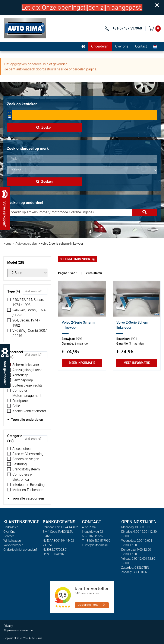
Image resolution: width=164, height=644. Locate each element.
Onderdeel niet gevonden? (20, 550)
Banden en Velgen (26, 459)
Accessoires (21, 449)
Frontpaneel (21, 401)
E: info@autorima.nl (95, 545)
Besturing (20, 464)
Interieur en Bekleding (29, 485)
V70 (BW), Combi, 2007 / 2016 (30, 333)
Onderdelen (100, 46)
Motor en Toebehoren (28, 490)
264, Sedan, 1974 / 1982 (26, 323)
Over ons (122, 46)
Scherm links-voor (26, 365)
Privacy (8, 626)
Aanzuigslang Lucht (27, 370)
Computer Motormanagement (27, 393)
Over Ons (9, 532)
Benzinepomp (23, 380)
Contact (141, 46)
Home (7, 244)
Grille (16, 406)
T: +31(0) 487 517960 (96, 541)
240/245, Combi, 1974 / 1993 (29, 313)
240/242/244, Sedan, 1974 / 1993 (28, 302)
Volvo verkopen (13, 545)
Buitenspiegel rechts (28, 385)
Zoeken (44, 127)
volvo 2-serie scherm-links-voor (62, 244)
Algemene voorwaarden (19, 630)
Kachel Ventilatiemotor (29, 411)
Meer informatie (82, 363)
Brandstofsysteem (26, 469)
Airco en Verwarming (28, 454)
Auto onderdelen (26, 244)
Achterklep (20, 375)
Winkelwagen (12, 541)
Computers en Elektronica (23, 477)
